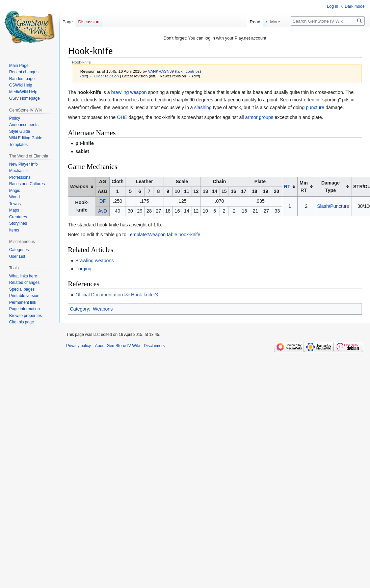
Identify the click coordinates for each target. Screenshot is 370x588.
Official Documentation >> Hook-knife (114, 295)
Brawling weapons (95, 261)
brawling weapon (129, 92)
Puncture (340, 206)
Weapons (103, 309)
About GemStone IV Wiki (117, 346)
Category (80, 309)
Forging (83, 269)
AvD (103, 211)
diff (84, 76)
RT (287, 187)
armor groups (259, 117)
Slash (323, 206)
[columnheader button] (82, 187)
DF (102, 201)
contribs (193, 71)
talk (179, 71)
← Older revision (104, 76)
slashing (203, 107)
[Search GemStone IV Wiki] (328, 21)
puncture (315, 107)
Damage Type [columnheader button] (331, 187)
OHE (122, 117)
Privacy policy (78, 346)
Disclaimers (154, 346)
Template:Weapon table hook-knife (164, 235)
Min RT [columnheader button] (303, 187)
